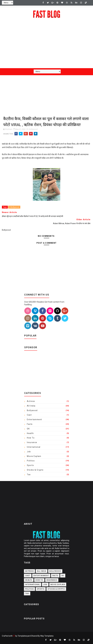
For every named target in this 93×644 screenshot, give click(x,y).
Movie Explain (34, 456)
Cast (29, 415)
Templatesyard (24, 636)
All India (31, 406)
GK (28, 429)
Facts (30, 424)
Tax (29, 474)
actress (31, 401)
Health (30, 433)
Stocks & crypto (35, 470)
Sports (30, 465)
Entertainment (34, 419)
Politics (31, 461)
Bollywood (33, 129)
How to (31, 438)
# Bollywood (14, 207)
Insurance (32, 442)
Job (29, 452)
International (34, 447)
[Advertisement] (46, 46)
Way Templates (47, 636)
